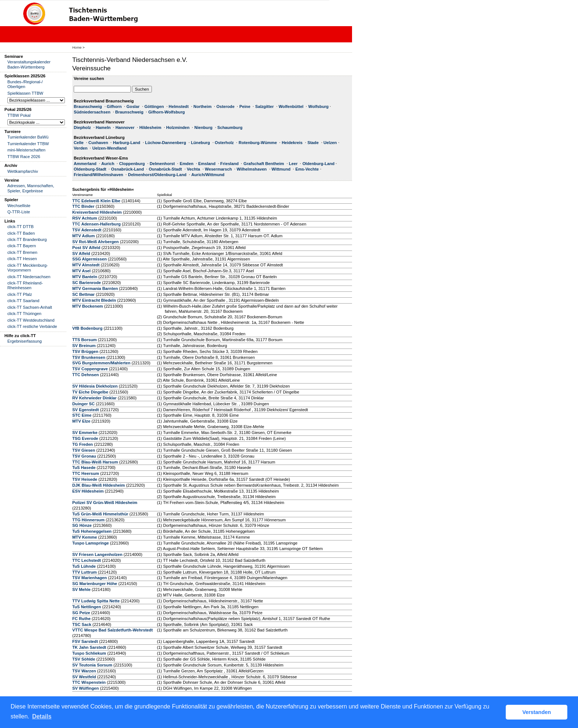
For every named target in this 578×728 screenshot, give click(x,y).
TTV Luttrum (85, 572)
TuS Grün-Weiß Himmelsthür (100, 514)
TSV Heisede (85, 479)
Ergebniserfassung (25, 341)
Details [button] (42, 716)
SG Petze (81, 613)
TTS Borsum (85, 340)
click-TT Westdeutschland (31, 320)
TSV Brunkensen (89, 357)
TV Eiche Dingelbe (90, 392)
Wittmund (281, 169)
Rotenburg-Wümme (258, 143)
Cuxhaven (98, 143)
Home (77, 47)
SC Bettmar (83, 294)
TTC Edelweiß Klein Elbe (96, 201)
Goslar (133, 106)
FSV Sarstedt (85, 641)
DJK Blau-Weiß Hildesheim (99, 485)
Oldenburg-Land (318, 164)
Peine (245, 106)
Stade (313, 143)
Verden (81, 148)
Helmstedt (179, 106)
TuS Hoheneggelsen (92, 531)
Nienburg (203, 127)
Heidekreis (292, 143)
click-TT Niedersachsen (29, 277)
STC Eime (82, 415)
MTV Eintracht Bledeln (94, 300)
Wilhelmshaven (252, 169)
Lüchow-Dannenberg (166, 143)
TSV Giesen (84, 450)
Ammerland (85, 164)
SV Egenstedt (86, 410)
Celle (79, 143)
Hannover (125, 127)
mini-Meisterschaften (26, 150)
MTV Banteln (85, 277)
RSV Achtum (85, 218)
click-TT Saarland (23, 301)
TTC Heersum (86, 473)
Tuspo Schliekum (89, 653)
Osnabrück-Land (127, 169)
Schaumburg (230, 127)
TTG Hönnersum (88, 520)
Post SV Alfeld (86, 248)
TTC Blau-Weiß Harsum (95, 462)
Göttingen (154, 106)
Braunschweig (88, 106)
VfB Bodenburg (87, 328)
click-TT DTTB (20, 227)
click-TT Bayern (22, 246)
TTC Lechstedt (87, 560)
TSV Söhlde (84, 659)
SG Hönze (82, 525)
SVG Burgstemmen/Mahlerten (101, 363)
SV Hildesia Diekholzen (95, 386)
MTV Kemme (85, 537)
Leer (293, 164)
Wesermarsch (218, 169)
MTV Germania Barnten (95, 288)
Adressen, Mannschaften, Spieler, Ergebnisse (31, 188)
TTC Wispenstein (89, 682)
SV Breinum (84, 346)
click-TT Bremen (22, 252)
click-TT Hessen (22, 259)
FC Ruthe (81, 619)
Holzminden (178, 127)
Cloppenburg (132, 164)
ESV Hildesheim (88, 491)
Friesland (230, 164)
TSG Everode (85, 438)
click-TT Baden (21, 233)
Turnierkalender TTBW (28, 144)
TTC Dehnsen (86, 375)
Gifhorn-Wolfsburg (166, 112)
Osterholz (224, 143)
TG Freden (83, 444)
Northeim (203, 106)
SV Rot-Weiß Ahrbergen (95, 242)
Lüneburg (201, 143)
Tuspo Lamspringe (90, 543)
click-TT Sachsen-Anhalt (30, 307)
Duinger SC (83, 404)
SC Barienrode (87, 283)
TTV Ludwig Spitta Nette (96, 601)
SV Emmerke (85, 433)
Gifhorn (114, 106)
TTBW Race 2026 (24, 157)
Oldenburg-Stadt (90, 169)
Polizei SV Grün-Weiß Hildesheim (105, 503)
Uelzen (330, 143)
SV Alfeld (81, 253)
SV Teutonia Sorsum (92, 665)
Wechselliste (19, 206)
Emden (186, 164)
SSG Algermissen (89, 259)
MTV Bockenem (88, 306)
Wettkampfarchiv (23, 171)
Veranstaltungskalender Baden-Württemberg (29, 64)
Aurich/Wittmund (208, 175)
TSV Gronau (84, 456)
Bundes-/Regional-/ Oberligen (25, 84)
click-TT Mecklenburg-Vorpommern (28, 268)
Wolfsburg (318, 106)
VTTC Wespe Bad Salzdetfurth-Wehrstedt (112, 630)
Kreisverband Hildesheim (97, 212)
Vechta (194, 169)
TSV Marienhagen (90, 578)
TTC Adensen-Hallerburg (96, 224)
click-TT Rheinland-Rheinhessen (25, 285)
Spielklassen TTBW (25, 93)
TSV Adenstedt (87, 230)
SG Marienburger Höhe (95, 584)
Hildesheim (150, 127)
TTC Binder (83, 206)
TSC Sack (82, 624)
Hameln (103, 127)
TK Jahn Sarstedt (89, 647)
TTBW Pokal (19, 115)
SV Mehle (81, 589)
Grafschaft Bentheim (264, 164)
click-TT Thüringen (24, 314)
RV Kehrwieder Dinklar (94, 398)
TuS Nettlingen (87, 607)
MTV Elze (81, 421)
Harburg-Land (126, 143)
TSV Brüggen (85, 351)
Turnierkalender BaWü (28, 137)
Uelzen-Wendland (109, 148)
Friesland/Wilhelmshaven (98, 175)
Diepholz (82, 127)
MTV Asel (81, 271)
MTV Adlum (83, 236)
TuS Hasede (84, 468)
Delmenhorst (162, 164)
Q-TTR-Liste (19, 212)
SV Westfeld (84, 677)
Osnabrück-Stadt (165, 169)
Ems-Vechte (307, 169)
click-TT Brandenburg (27, 239)
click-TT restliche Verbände (32, 326)
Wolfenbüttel (291, 106)
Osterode (225, 106)
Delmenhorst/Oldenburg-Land (157, 175)
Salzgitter (264, 106)
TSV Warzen (84, 671)
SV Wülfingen (86, 688)
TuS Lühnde (84, 566)
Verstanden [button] (537, 712)
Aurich (108, 164)
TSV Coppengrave (90, 369)
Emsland (207, 164)
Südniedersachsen (92, 112)
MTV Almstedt (86, 265)
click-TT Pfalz (20, 294)
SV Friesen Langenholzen (97, 554)
